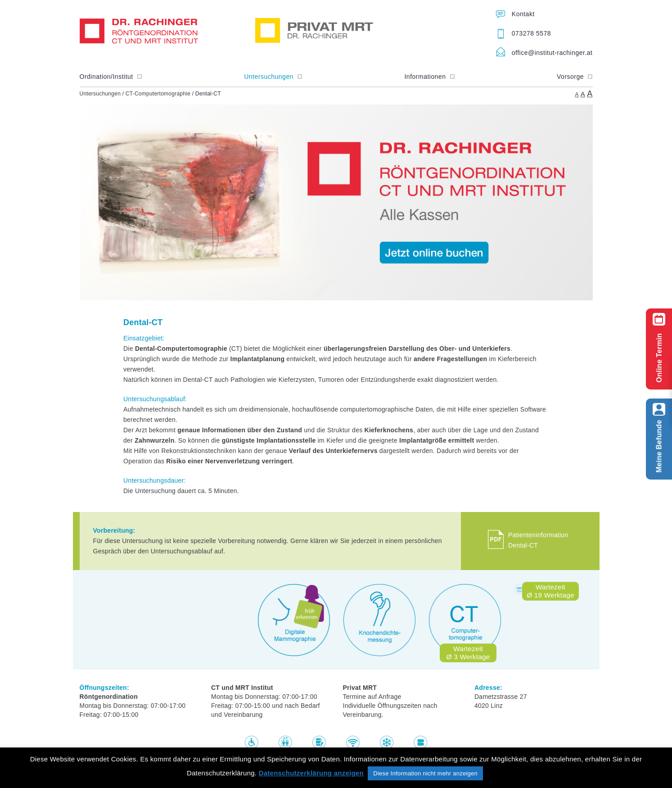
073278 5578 (531, 33)
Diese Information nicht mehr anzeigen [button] (425, 773)
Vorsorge (575, 77)
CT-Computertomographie (158, 94)
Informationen (429, 77)
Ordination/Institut (111, 77)
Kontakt (523, 14)
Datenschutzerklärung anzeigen (311, 773)
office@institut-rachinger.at (552, 53)
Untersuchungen (273, 77)
